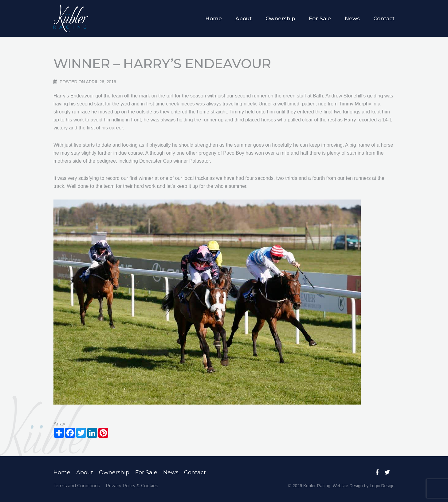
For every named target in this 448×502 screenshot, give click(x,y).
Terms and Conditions (77, 486)
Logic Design (382, 486)
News (352, 18)
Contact (384, 18)
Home (214, 18)
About (244, 18)
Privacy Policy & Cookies (132, 486)
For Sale (320, 18)
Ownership (280, 18)
